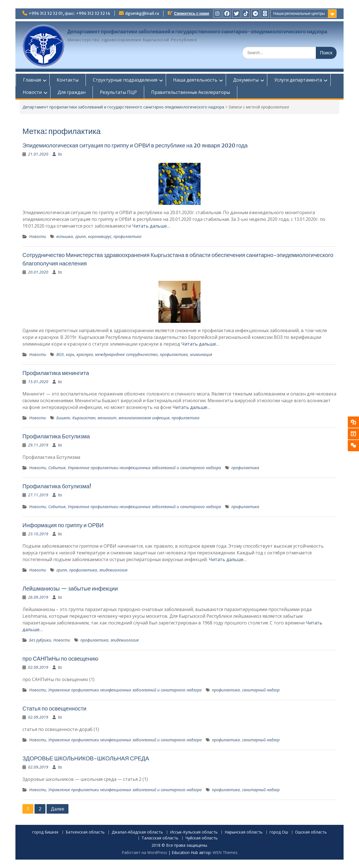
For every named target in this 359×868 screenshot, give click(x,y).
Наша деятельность (195, 80)
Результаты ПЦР (118, 92)
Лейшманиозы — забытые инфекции (70, 588)
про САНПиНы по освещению (60, 658)
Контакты (67, 80)
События (57, 468)
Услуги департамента (298, 80)
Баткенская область (85, 832)
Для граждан (71, 92)
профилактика (127, 236)
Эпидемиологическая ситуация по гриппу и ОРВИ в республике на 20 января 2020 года (135, 145)
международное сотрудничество (126, 354)
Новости (32, 92)
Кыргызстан (84, 418)
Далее (57, 809)
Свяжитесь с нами (192, 13)
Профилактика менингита (56, 373)
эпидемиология (113, 570)
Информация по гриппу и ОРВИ (63, 525)
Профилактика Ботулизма (56, 436)
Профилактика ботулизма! (57, 486)
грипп (80, 236)
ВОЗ (60, 354)
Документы (246, 80)
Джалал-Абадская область (137, 832)
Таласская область (160, 838)
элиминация (201, 354)
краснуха (85, 354)
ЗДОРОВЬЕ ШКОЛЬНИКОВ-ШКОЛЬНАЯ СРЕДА (86, 758)
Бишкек (63, 418)
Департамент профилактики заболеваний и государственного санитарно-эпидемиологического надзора (197, 32)
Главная (32, 80)
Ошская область (311, 832)
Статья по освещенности (54, 708)
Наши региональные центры (299, 13)
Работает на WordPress (144, 852)
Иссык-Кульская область (194, 832)
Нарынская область (244, 832)
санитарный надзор (261, 690)
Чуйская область (202, 838)
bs (60, 154)
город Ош (279, 832)
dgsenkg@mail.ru (142, 13)
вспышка (65, 236)
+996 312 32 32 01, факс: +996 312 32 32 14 (69, 13)
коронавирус (100, 236)
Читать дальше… (151, 226)
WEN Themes (225, 852)
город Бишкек (45, 832)
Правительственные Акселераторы (190, 92)
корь (70, 354)
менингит (107, 418)
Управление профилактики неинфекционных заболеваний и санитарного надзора (144, 468)
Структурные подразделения (125, 80)
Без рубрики (40, 640)
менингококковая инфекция (144, 418)
